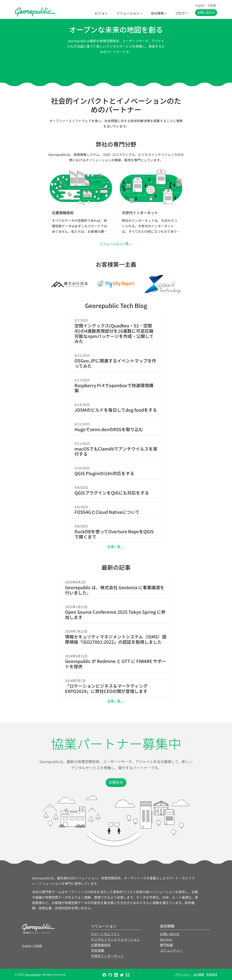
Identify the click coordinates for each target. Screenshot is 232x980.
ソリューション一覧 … (116, 243)
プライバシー (183, 974)
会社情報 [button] (157, 13)
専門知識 (166, 945)
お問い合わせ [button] (206, 13)
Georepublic (33, 974)
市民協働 (98, 950)
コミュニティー (171, 950)
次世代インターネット (107, 956)
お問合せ (116, 782)
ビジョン (101, 13)
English (200, 5)
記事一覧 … (116, 546)
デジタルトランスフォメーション (115, 939)
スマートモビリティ (105, 934)
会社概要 (199, 974)
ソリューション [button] (128, 13)
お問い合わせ (170, 934)
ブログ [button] (180, 13)
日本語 (212, 5)
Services (166, 939)
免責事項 (212, 974)
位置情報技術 (101, 945)
